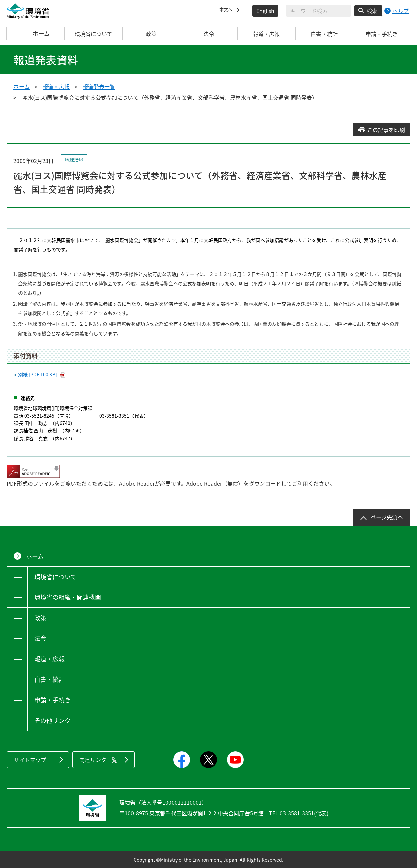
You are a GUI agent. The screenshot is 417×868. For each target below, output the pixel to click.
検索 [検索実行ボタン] (372, 11)
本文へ (227, 11)
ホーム (36, 34)
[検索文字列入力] (318, 11)
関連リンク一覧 (98, 760)
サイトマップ (30, 760)
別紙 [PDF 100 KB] (38, 374)
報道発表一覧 (99, 86)
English (265, 11)
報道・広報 (56, 86)
